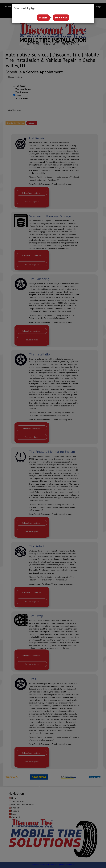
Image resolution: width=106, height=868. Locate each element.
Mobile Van (61, 18)
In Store (43, 18)
